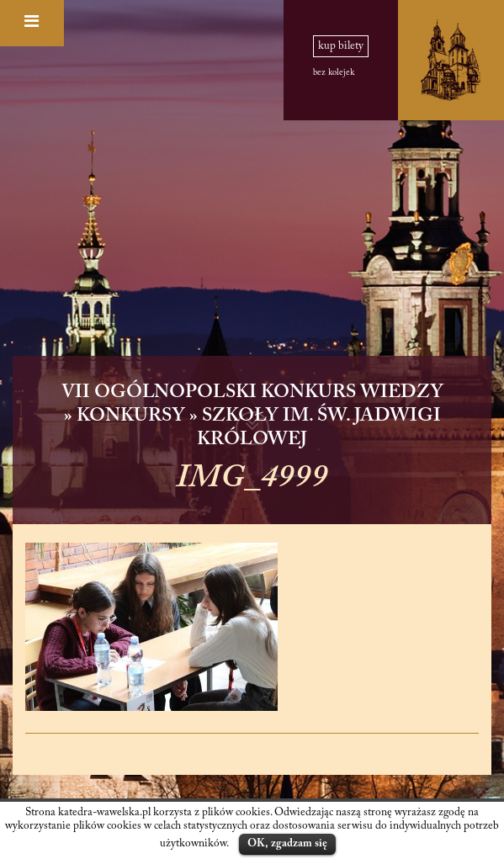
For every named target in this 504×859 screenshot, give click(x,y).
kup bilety (341, 46)
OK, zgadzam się (287, 843)
